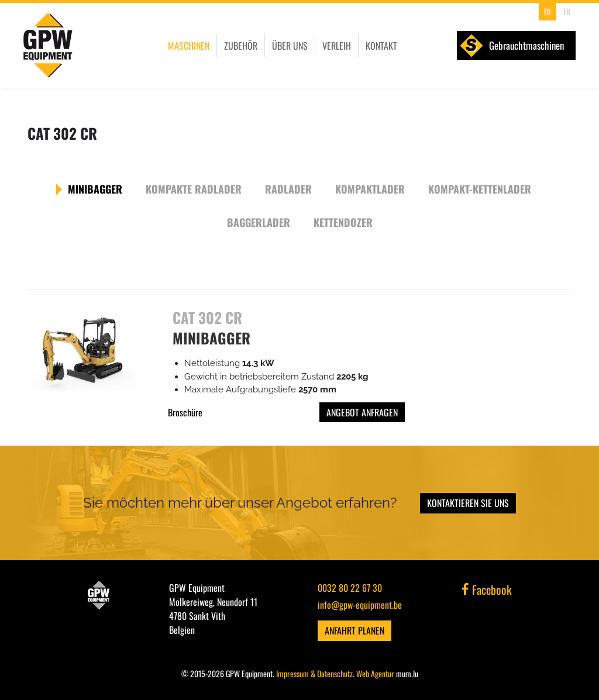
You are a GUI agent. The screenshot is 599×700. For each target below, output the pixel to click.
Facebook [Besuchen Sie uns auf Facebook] (487, 589)
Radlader (288, 189)
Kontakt (381, 46)
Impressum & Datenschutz (314, 673)
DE (548, 11)
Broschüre (185, 412)
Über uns (290, 46)
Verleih (337, 46)
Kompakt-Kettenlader (480, 189)
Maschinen (189, 46)
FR (567, 11)
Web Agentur (375, 673)
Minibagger (95, 189)
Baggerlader (259, 222)
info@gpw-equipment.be (360, 605)
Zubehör (241, 46)
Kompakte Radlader (194, 189)
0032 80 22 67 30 (350, 588)
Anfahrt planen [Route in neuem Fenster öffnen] (354, 630)
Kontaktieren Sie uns (468, 503)
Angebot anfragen (362, 412)
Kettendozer (343, 222)
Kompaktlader (370, 189)
